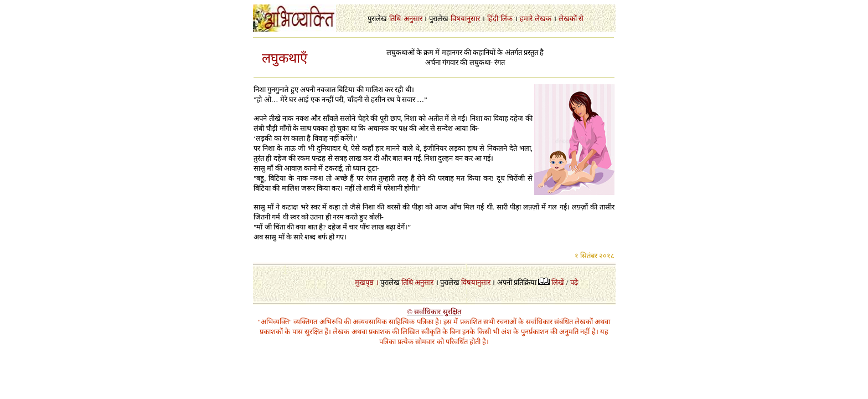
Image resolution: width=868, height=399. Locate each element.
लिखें (558, 282)
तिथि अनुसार (417, 282)
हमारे (526, 19)
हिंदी (493, 19)
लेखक (543, 19)
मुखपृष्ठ (364, 282)
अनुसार (413, 19)
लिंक (507, 19)
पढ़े (574, 282)
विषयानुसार (465, 19)
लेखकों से (571, 19)
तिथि (395, 19)
